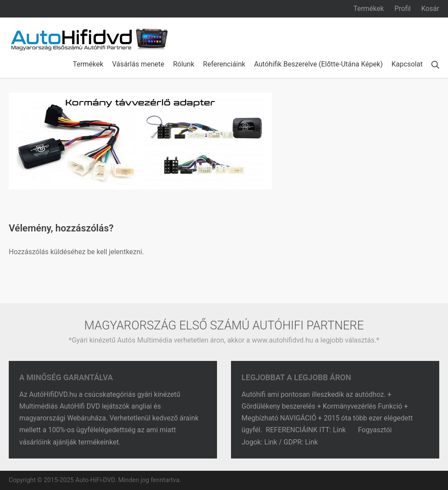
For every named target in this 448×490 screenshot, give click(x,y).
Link (340, 430)
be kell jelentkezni (114, 252)
